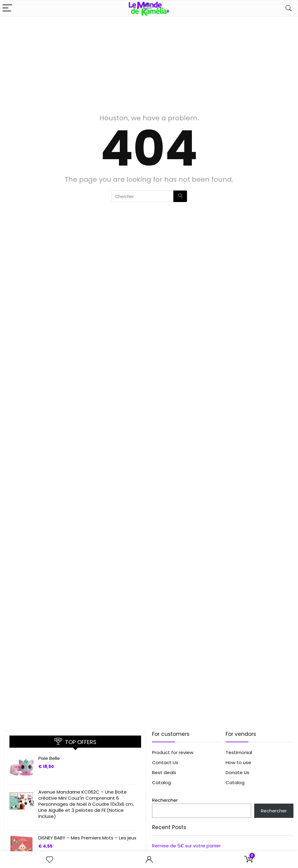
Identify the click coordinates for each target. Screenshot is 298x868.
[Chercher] (180, 196)
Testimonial (239, 752)
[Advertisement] (149, 62)
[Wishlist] (50, 860)
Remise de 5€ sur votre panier (186, 846)
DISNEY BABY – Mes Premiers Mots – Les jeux (87, 838)
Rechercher (165, 800)
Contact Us (165, 762)
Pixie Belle (49, 758)
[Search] (289, 8)
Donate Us (237, 772)
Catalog (161, 782)
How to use (238, 762)
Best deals (164, 772)
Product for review (173, 752)
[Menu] (7, 8)
